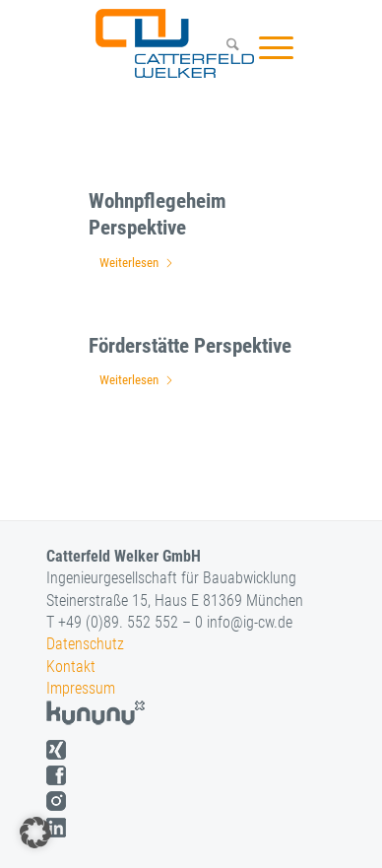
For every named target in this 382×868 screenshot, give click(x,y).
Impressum (81, 688)
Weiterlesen (137, 263)
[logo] (172, 43)
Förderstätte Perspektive (190, 346)
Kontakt (71, 667)
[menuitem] (223, 47)
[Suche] (223, 47)
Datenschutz (85, 644)
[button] (35, 833)
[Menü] (266, 47)
